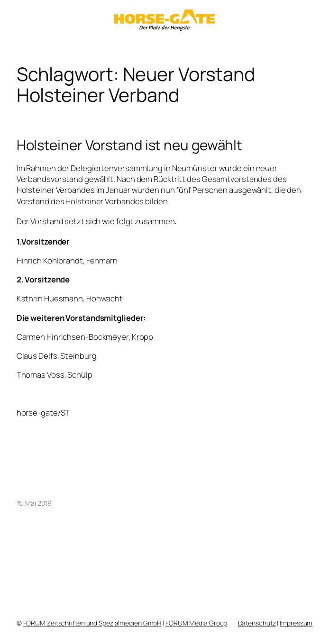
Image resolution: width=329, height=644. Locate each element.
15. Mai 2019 (34, 503)
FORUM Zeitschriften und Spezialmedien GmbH (92, 623)
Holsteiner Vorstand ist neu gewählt (130, 145)
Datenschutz (257, 623)
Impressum (296, 623)
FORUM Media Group (196, 623)
